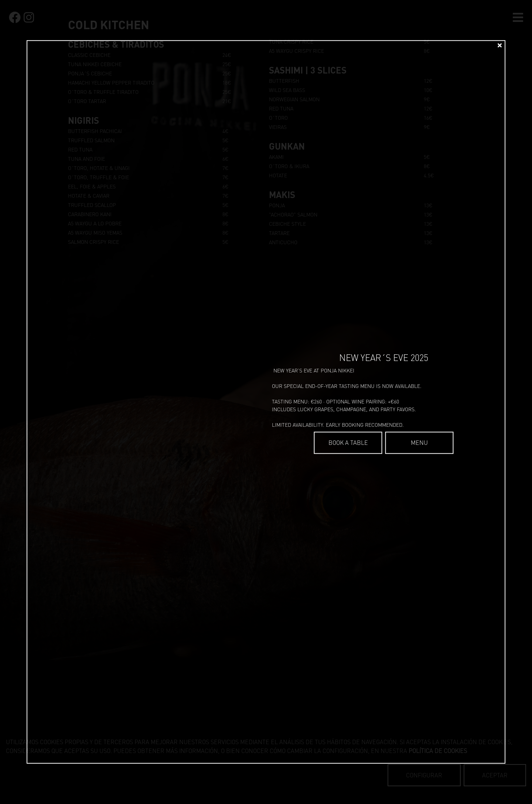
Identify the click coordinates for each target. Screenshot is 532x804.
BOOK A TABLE (348, 443)
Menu (419, 443)
